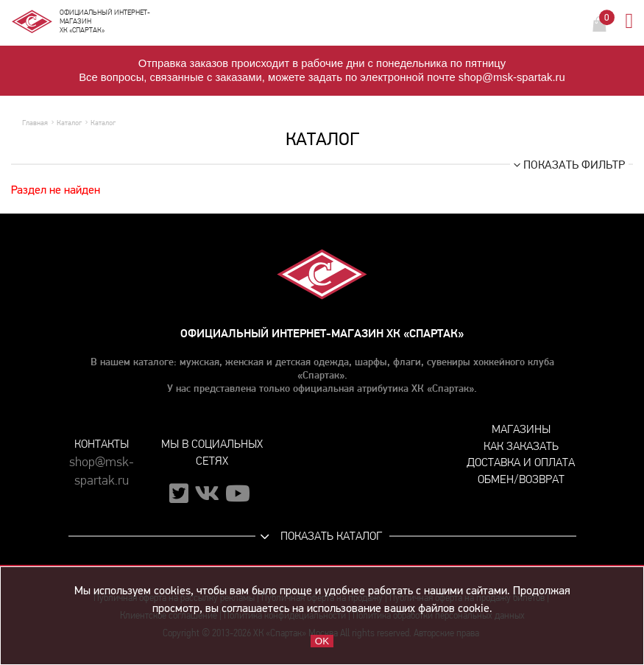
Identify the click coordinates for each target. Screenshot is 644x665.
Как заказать (521, 446)
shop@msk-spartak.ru (102, 471)
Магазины (521, 429)
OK (322, 641)
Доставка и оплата (521, 462)
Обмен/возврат (521, 479)
